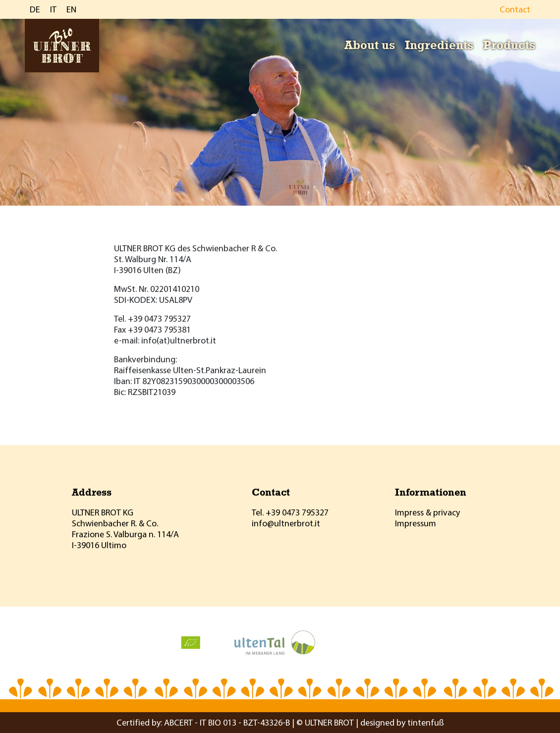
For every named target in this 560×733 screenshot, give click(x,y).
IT (53, 9)
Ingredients (439, 45)
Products (509, 45)
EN (71, 9)
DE (35, 9)
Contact (515, 9)
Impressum (416, 523)
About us (370, 45)
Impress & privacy (427, 512)
